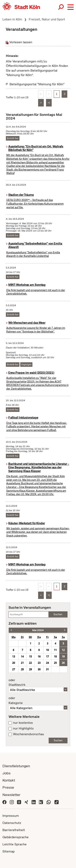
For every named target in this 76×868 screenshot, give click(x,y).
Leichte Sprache (14, 844)
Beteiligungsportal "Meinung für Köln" (37, 84)
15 (30, 656)
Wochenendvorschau (28, 734)
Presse (8, 787)
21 (22, 663)
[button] (71, 7)
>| (49, 103)
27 (14, 669)
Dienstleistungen (16, 766)
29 (30, 669)
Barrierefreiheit (14, 830)
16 (39, 656)
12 (63, 650)
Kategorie (38, 701)
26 (63, 663)
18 (55, 656)
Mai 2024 (38, 630)
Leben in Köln (12, 19)
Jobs (6, 773)
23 (39, 663)
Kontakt (9, 780)
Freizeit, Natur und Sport (47, 19)
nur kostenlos (23, 723)
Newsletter (11, 795)
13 (14, 656)
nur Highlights (23, 728)
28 (22, 669)
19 (63, 656)
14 (22, 656)
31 (47, 669)
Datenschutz (12, 823)
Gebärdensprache (16, 837)
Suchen (58, 614)
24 (47, 663)
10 (47, 650)
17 (47, 656)
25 (55, 663)
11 (55, 650)
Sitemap (9, 851)
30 (39, 669)
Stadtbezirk (38, 683)
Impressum (11, 816)
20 (14, 663)
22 (30, 663)
